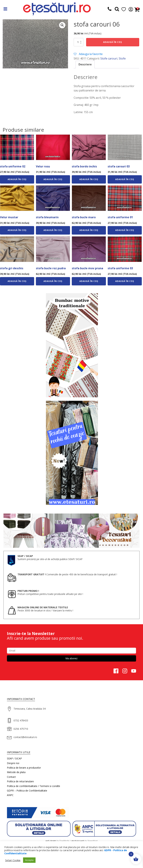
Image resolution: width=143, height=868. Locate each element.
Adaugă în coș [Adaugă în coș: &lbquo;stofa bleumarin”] (53, 230)
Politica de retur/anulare (20, 781)
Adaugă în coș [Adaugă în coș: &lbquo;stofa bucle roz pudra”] (53, 281)
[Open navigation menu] (5, 9)
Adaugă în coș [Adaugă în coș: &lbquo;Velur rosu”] (53, 179)
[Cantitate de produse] (79, 42)
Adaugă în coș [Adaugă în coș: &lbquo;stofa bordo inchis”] (89, 179)
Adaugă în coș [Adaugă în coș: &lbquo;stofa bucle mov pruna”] (89, 281)
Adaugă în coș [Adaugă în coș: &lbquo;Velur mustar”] (17, 230)
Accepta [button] (29, 860)
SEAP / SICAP (14, 758)
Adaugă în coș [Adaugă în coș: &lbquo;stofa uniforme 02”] (17, 179)
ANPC (10, 795)
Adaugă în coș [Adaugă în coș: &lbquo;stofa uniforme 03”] (125, 281)
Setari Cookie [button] (13, 860)
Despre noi (13, 763)
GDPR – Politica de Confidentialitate (27, 791)
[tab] (85, 65)
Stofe (122, 58)
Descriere (85, 64)
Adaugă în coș (113, 42)
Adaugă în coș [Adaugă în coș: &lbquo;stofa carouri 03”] (125, 179)
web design (51, 841)
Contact (11, 777)
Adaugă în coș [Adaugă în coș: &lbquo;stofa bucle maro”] (89, 230)
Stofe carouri (109, 58)
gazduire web (78, 841)
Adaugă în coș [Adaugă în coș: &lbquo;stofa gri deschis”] (17, 281)
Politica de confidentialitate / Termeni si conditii (33, 786)
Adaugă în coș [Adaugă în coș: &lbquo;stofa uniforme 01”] (125, 230)
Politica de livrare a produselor (24, 768)
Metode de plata (16, 772)
